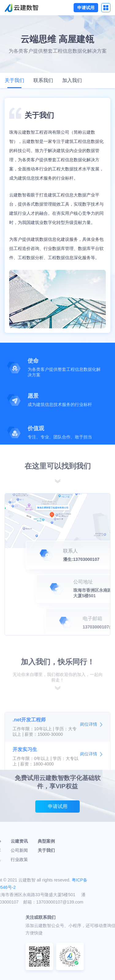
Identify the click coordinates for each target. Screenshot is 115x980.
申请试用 (86, 8)
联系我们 (43, 80)
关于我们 (14, 80)
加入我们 (72, 80)
